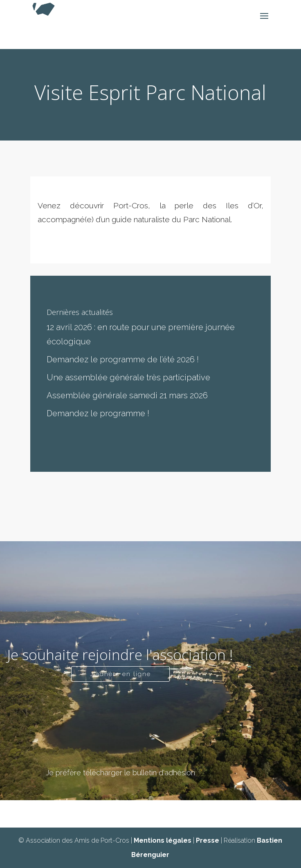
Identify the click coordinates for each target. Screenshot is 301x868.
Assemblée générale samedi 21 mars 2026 (127, 395)
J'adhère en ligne (120, 674)
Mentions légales (163, 840)
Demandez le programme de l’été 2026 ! (123, 359)
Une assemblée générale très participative (128, 377)
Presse (208, 840)
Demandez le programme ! (98, 413)
